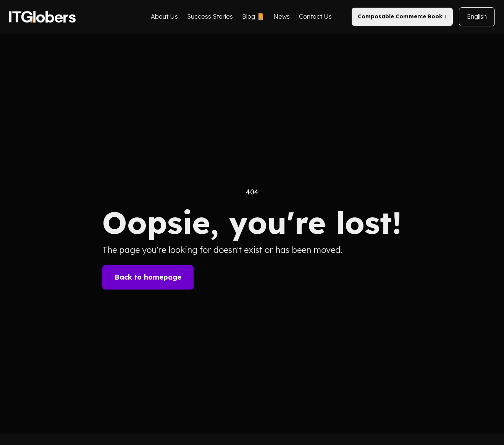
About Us (164, 16)
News (282, 16)
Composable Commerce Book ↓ (402, 16)
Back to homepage (148, 277)
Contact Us (315, 16)
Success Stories (210, 16)
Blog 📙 (253, 16)
